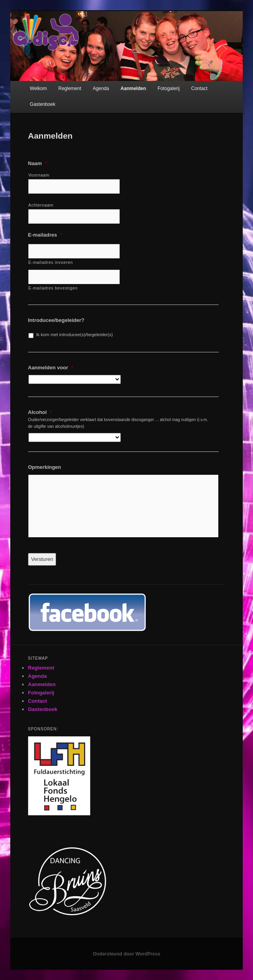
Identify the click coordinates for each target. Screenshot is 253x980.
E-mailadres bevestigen (53, 288)
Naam (37, 163)
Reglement (70, 88)
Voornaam (39, 175)
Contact (199, 88)
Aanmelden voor (51, 368)
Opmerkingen (45, 467)
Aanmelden (133, 88)
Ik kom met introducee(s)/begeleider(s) (74, 335)
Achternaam (41, 205)
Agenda (101, 88)
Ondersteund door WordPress (126, 954)
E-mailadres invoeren (51, 262)
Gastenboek (43, 104)
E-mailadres (45, 235)
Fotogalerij (169, 88)
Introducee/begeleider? (56, 320)
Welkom (38, 88)
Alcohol (40, 412)
